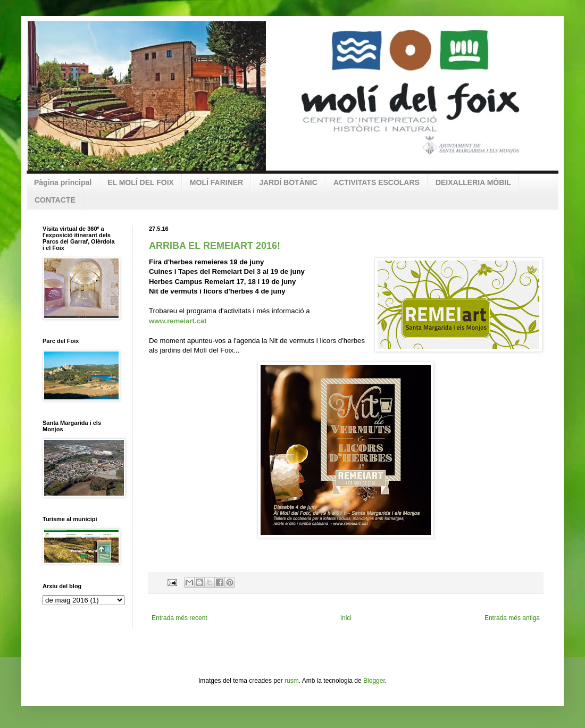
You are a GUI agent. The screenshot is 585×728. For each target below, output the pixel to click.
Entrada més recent (179, 618)
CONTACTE (55, 200)
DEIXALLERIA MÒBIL (473, 182)
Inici (346, 618)
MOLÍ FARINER (216, 182)
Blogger (374, 681)
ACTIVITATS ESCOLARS (377, 182)
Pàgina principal (63, 182)
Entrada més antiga (512, 618)
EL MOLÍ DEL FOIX (141, 182)
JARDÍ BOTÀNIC (288, 182)
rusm (292, 681)
